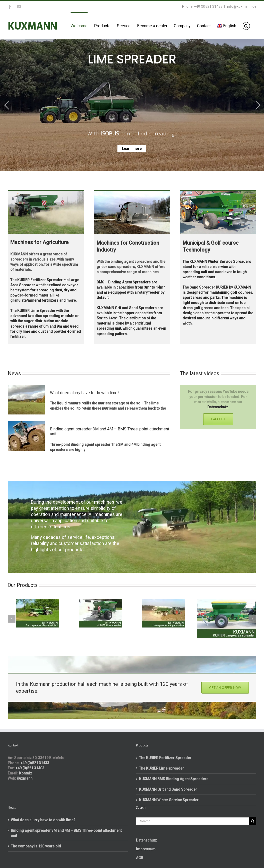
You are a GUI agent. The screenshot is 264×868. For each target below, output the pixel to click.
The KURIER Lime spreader (161, 768)
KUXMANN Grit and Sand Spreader (168, 789)
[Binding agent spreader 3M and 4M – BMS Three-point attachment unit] (26, 436)
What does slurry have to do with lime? (85, 393)
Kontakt (25, 773)
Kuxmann (25, 778)
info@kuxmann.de (241, 6)
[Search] (253, 821)
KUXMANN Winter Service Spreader (169, 800)
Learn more (132, 149)
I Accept (218, 419)
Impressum (146, 849)
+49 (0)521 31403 (30, 768)
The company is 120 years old (36, 846)
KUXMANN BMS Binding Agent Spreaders (174, 779)
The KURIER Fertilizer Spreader (165, 758)
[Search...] (193, 821)
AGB (140, 858)
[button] (246, 26)
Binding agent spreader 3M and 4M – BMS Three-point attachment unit (66, 833)
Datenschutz (218, 407)
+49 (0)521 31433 (35, 763)
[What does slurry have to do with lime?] (26, 400)
